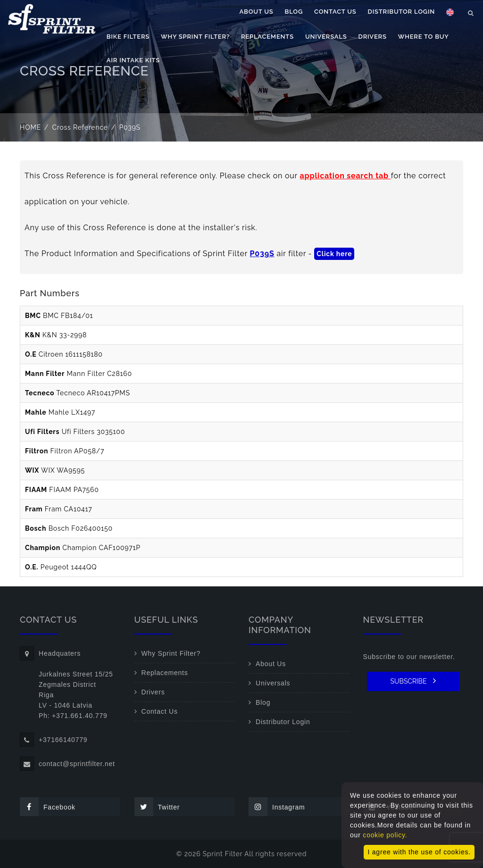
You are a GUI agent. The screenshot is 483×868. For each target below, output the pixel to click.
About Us (257, 49)
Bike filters (128, 74)
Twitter (157, 807)
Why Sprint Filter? (195, 74)
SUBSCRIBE (413, 681)
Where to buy (424, 74)
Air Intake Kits (133, 98)
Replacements (267, 74)
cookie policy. (385, 835)
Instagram (277, 807)
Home (30, 127)
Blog (294, 49)
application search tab (346, 176)
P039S (262, 254)
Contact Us (335, 49)
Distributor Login (401, 49)
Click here (334, 254)
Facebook (48, 807)
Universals (326, 74)
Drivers (373, 74)
